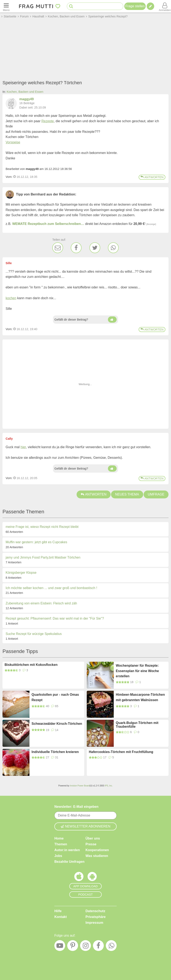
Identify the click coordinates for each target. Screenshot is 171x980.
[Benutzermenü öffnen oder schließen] (165, 6)
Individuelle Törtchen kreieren (55, 752)
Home (59, 838)
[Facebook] (76, 248)
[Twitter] (95, 248)
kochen (11, 298)
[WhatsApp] (113, 248)
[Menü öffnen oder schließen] (6, 6)
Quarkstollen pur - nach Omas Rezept (55, 697)
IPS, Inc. (109, 786)
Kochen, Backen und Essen (25, 92)
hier (23, 447)
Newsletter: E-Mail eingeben (76, 807)
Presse (91, 844)
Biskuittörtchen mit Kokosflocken (31, 665)
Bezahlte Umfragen (69, 862)
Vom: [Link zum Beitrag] (9, 177)
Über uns (93, 838)
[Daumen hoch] (112, 320)
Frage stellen (135, 6)
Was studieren (97, 856)
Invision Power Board (80, 786)
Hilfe (58, 911)
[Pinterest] (73, 947)
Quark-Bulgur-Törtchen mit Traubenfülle (137, 725)
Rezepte (48, 121)
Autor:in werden (67, 850)
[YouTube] (60, 947)
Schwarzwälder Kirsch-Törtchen (57, 724)
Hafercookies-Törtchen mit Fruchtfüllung (121, 752)
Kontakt (61, 917)
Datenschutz (95, 911)
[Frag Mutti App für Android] (92, 877)
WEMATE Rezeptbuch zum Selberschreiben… (48, 224)
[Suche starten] (71, 6)
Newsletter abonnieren (85, 826)
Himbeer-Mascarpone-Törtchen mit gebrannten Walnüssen (140, 697)
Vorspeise (13, 142)
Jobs (58, 856)
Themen (61, 844)
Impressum (94, 923)
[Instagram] (85, 947)
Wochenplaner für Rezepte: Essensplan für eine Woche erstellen (137, 671)
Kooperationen (97, 850)
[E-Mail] (58, 248)
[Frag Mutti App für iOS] (79, 877)
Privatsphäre (96, 917)
